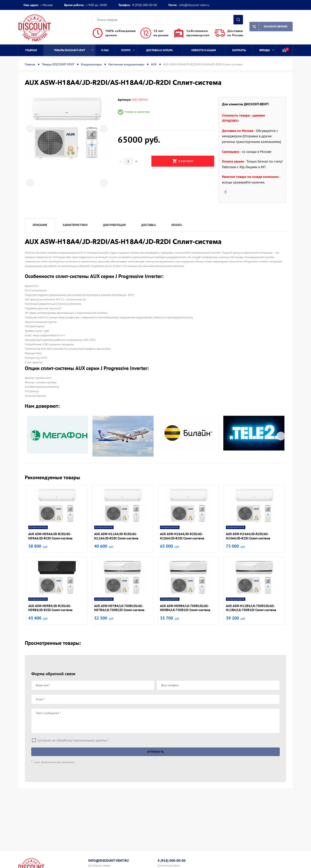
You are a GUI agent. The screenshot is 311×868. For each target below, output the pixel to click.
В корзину (183, 161)
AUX (154, 64)
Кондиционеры (91, 64)
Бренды (267, 50)
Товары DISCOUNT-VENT (74, 50)
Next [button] (104, 129)
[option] (67, 129)
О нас (105, 50)
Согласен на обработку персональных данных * (74, 740)
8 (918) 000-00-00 (145, 5)
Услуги (128, 50)
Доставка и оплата (159, 50)
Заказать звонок (269, 27)
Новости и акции (204, 50)
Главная (31, 50)
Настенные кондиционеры (126, 64)
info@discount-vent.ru (194, 5)
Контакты (239, 50)
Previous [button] (30, 129)
